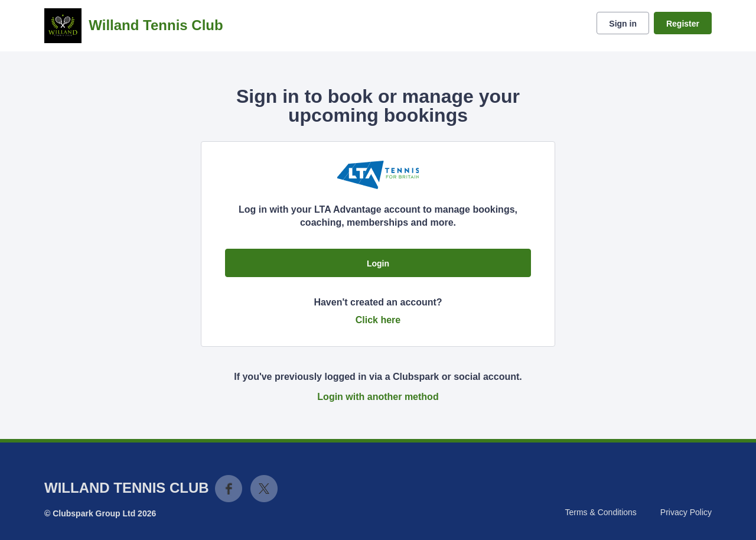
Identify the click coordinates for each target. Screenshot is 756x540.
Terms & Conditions (600, 512)
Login (378, 264)
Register (683, 24)
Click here (378, 320)
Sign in (623, 24)
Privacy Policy (686, 512)
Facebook (229, 489)
